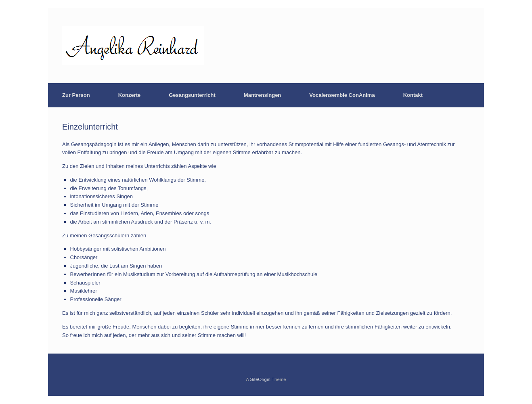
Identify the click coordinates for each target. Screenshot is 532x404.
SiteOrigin (260, 379)
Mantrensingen (262, 95)
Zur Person (76, 95)
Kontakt (413, 95)
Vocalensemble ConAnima (342, 95)
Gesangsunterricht (192, 95)
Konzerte (130, 95)
